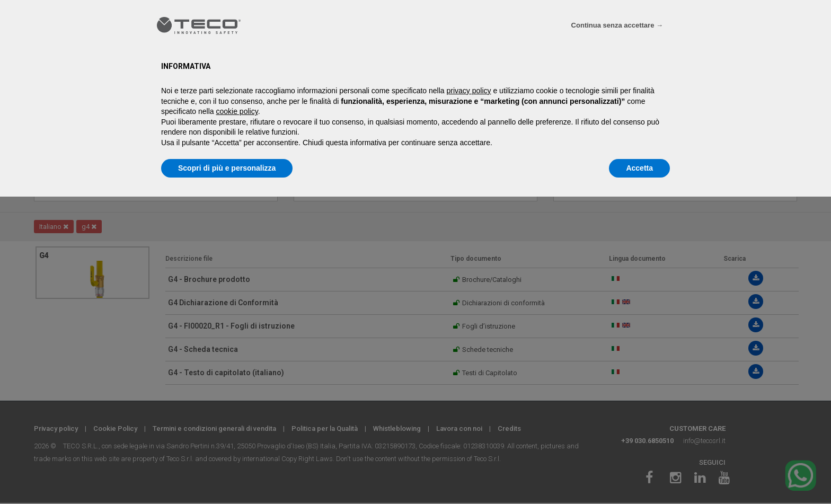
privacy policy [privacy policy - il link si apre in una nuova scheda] (469, 91)
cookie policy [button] (237, 111)
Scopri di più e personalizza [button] (227, 168)
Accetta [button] (639, 168)
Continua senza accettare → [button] (617, 25)
